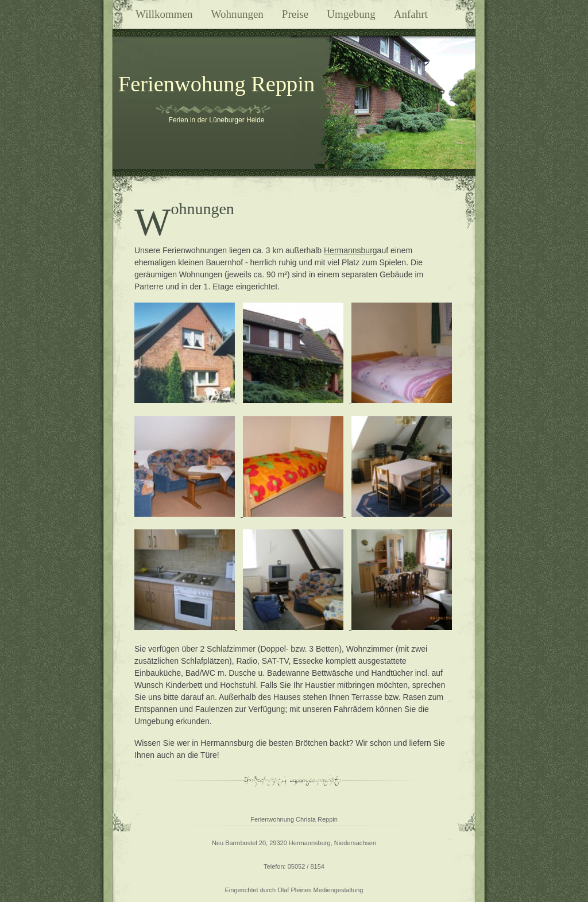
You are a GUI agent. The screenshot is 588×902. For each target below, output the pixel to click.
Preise (295, 14)
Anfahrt (411, 14)
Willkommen (164, 14)
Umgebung (351, 14)
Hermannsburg (351, 250)
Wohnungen (237, 14)
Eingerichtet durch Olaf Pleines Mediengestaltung (294, 890)
